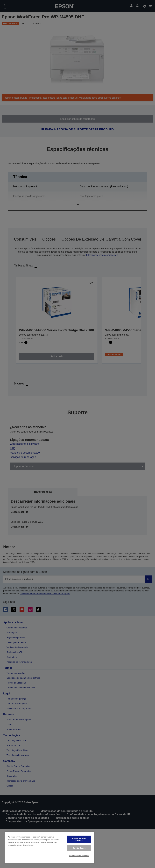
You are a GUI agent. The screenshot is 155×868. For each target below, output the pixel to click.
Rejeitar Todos (79, 848)
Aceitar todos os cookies (79, 839)
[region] (49, 848)
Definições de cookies (79, 856)
